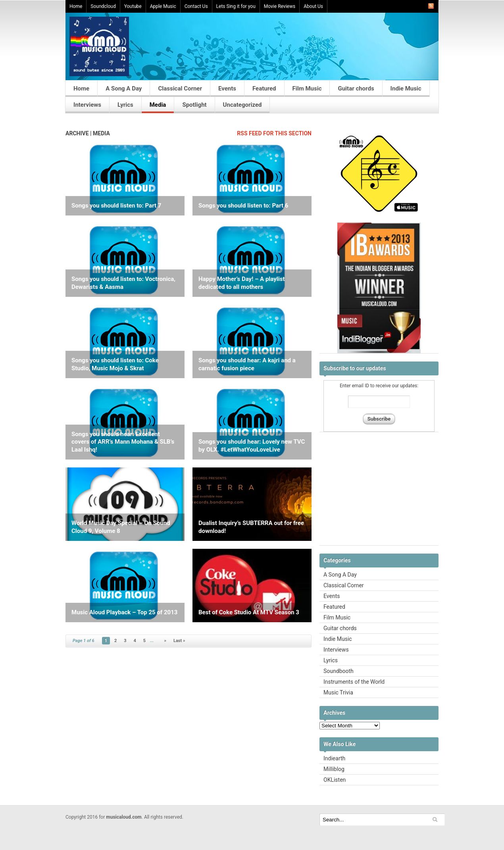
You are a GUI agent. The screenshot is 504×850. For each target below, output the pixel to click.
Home (76, 6)
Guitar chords (356, 88)
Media (158, 105)
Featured (264, 88)
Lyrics (125, 105)
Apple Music (163, 6)
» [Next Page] (165, 641)
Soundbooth (339, 671)
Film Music (307, 88)
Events (227, 88)
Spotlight (194, 105)
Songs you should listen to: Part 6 (243, 206)
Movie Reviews (280, 6)
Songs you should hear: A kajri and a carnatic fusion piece (247, 364)
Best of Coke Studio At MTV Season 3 (249, 612)
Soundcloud (103, 6)
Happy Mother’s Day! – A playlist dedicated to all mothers (242, 283)
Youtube (133, 6)
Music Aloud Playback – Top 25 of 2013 (124, 612)
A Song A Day (124, 88)
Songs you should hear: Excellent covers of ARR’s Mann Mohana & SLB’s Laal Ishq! (123, 442)
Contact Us (196, 6)
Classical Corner (180, 88)
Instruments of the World (354, 682)
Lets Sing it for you (236, 6)
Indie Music (406, 88)
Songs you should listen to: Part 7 (116, 206)
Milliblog (334, 769)
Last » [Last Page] (179, 641)
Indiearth (334, 758)
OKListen (335, 780)
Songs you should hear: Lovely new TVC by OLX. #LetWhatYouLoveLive (252, 446)
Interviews (87, 105)
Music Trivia (338, 692)
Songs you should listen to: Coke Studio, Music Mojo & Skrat (115, 364)
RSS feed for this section (274, 133)
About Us (313, 6)
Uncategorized (242, 105)
